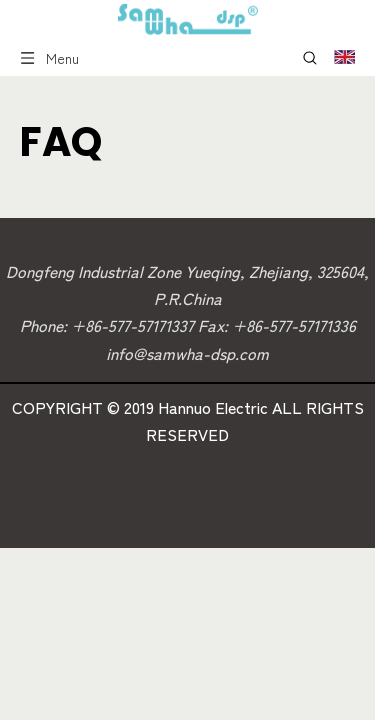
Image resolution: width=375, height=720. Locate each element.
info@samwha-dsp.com (187, 353)
